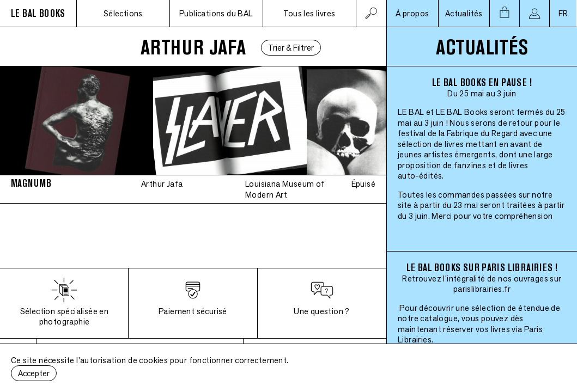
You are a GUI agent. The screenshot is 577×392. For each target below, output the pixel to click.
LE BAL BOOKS (38, 13)
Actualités (464, 13)
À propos (412, 13)
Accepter (34, 373)
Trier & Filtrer (291, 48)
